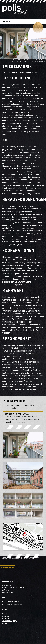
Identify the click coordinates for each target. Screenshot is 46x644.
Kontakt (5, 614)
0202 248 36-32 (14, 602)
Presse (5, 623)
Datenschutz (6, 619)
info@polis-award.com (14, 604)
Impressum (6, 616)
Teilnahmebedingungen (10, 621)
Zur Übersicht (9, 568)
